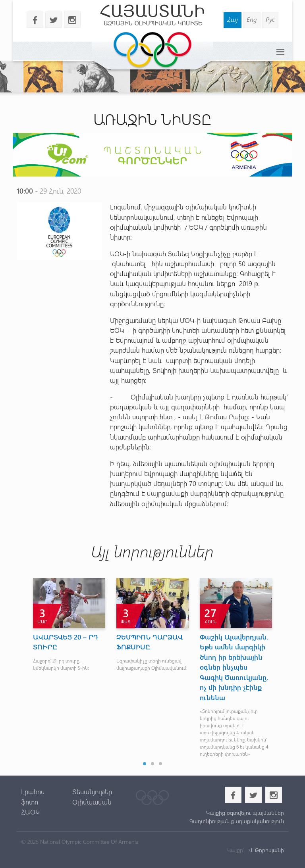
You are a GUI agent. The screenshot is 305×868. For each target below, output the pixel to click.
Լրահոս (33, 791)
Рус (270, 19)
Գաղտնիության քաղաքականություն (237, 821)
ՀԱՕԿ (30, 812)
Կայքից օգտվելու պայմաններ (245, 813)
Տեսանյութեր (92, 791)
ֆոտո (30, 802)
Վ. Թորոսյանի (265, 850)
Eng (252, 19)
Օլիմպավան (92, 802)
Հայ (233, 19)
